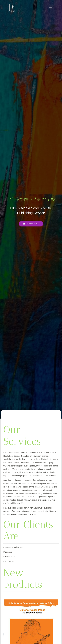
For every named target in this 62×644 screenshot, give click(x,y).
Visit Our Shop (31, 224)
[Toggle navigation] (50, 7)
